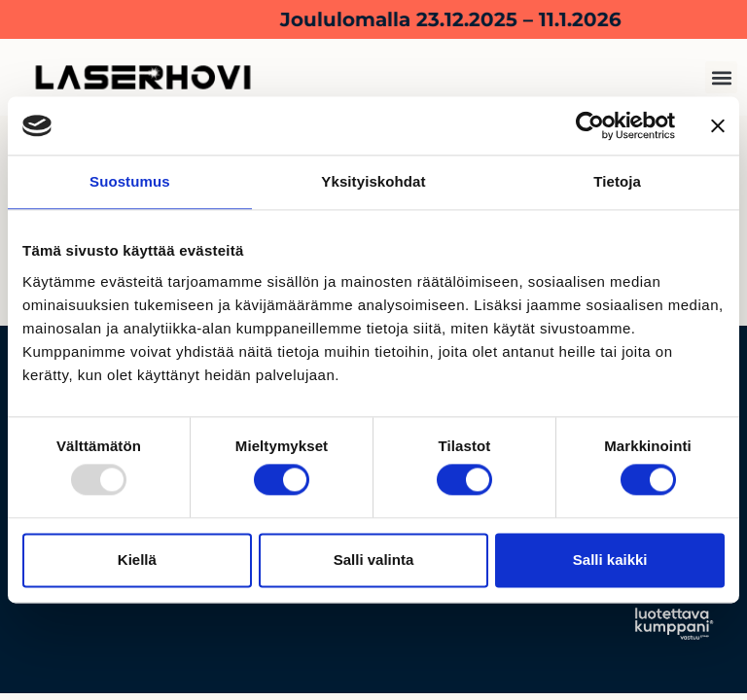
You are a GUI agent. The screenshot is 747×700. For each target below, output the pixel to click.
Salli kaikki (610, 560)
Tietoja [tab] (617, 181)
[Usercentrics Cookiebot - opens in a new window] (590, 125)
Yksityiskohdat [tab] (373, 181)
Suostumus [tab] (130, 181)
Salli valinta (374, 560)
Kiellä (137, 560)
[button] (721, 77)
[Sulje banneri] (718, 125)
